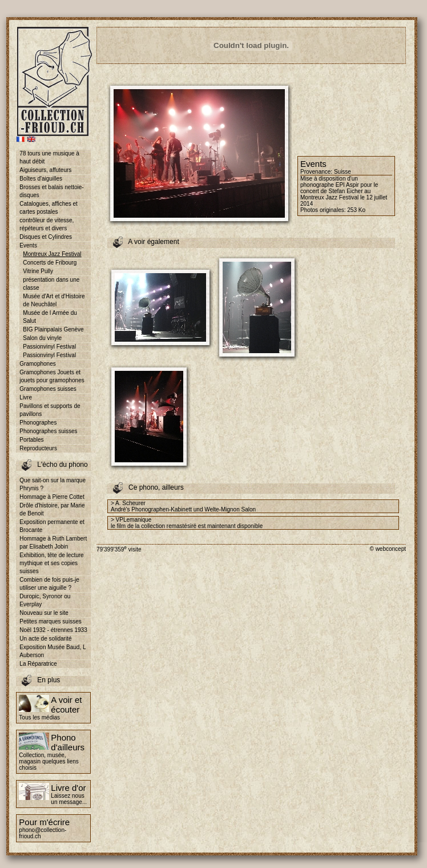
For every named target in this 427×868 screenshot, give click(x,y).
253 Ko (356, 210)
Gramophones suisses (48, 389)
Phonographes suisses (48, 431)
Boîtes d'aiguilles (41, 179)
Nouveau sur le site (44, 613)
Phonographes (38, 423)
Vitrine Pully (38, 271)
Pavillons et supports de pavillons (50, 410)
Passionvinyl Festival (49, 347)
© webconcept (388, 549)
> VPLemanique (131, 520)
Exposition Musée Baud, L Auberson (53, 651)
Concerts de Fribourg (50, 263)
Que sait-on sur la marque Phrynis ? (53, 484)
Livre (26, 397)
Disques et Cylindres (46, 237)
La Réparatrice (38, 664)
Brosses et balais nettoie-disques (51, 191)
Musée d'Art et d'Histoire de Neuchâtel (54, 300)
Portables (31, 440)
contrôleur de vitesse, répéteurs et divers (47, 224)
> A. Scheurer (128, 503)
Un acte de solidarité (45, 639)
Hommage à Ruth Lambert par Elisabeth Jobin (53, 543)
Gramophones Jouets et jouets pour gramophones (52, 376)
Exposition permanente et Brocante (52, 526)
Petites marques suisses (50, 621)
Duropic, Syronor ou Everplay (45, 600)
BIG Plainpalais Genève (53, 329)
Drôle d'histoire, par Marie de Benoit (52, 509)
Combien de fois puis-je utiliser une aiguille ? (49, 584)
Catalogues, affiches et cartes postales (49, 208)
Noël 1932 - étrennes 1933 (53, 630)
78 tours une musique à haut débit (49, 157)
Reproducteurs (38, 448)
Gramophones (37, 364)
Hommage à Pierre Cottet (52, 497)
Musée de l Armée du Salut (50, 317)
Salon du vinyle (42, 338)
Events (28, 245)
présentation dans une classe (51, 284)
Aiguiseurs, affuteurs (45, 170)
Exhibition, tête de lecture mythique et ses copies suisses (51, 563)
